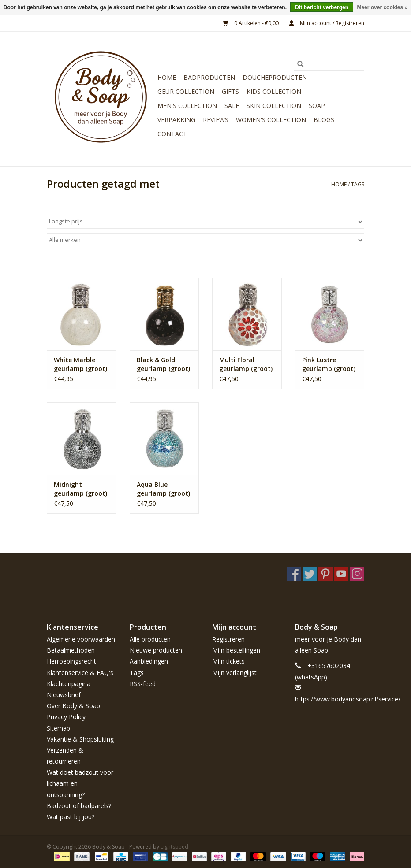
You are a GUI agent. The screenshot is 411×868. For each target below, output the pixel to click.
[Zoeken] (329, 64)
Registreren (228, 639)
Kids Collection (274, 91)
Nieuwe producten (156, 650)
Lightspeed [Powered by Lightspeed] (174, 847)
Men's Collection (187, 106)
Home (167, 77)
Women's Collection (271, 120)
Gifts (230, 91)
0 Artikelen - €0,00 (252, 23)
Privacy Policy (66, 717)
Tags (358, 184)
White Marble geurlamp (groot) (80, 364)
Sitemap (58, 728)
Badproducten (209, 77)
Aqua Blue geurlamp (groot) (163, 489)
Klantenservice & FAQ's (80, 673)
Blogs (324, 120)
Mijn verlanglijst (234, 673)
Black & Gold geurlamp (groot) (163, 364)
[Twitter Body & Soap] (310, 574)
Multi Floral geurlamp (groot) (246, 364)
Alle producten (150, 639)
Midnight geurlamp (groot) (80, 489)
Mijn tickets (228, 661)
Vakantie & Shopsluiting (80, 739)
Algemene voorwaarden (81, 639)
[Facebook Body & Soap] (294, 574)
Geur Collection (186, 91)
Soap (317, 106)
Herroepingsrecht (71, 661)
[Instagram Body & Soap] (357, 574)
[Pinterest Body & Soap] (325, 574)
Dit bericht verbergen (322, 7)
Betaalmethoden (71, 650)
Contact (172, 134)
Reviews (216, 120)
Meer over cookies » (382, 7)
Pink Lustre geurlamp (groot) (329, 364)
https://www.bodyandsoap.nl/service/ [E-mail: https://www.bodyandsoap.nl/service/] (348, 699)
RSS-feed (143, 684)
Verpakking (176, 120)
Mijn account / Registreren (327, 23)
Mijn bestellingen (236, 650)
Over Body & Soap (73, 706)
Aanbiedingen (149, 661)
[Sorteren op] (205, 222)
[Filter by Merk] (205, 240)
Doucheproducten (275, 77)
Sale (232, 106)
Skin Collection (274, 106)
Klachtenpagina (69, 684)
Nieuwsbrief (64, 695)
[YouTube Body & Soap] (341, 574)
